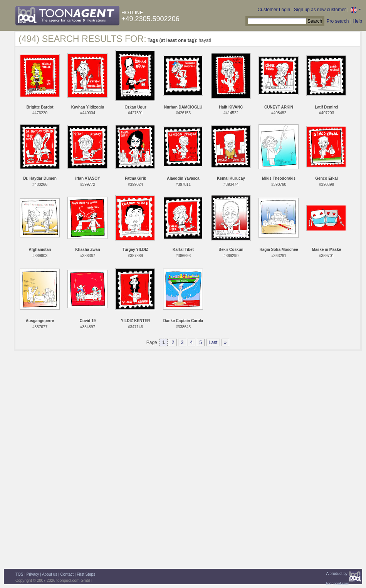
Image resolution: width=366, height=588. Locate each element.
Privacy (33, 574)
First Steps (86, 574)
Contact (67, 574)
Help (357, 21)
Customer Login (274, 10)
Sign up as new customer (320, 10)
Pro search (337, 21)
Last (213, 342)
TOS (19, 574)
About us (50, 574)
